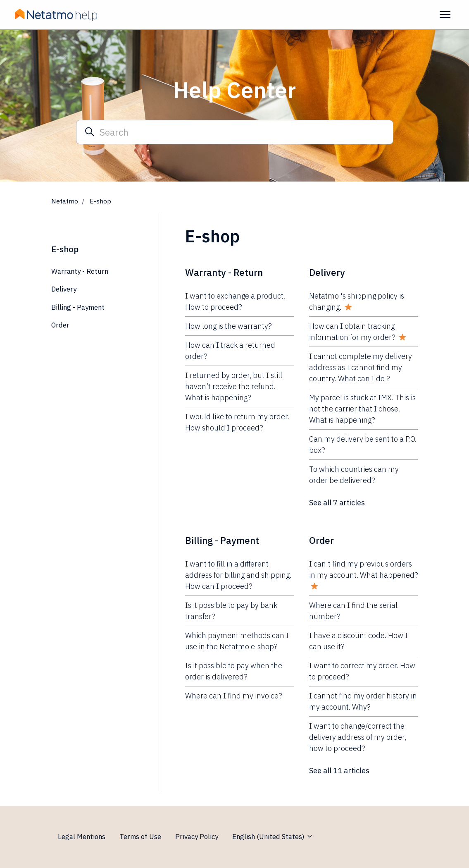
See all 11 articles (339, 771)
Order (321, 540)
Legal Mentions (82, 837)
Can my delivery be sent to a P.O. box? (363, 445)
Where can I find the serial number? (353, 611)
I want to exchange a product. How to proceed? (235, 301)
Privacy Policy (197, 837)
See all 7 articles (337, 503)
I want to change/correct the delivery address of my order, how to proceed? (358, 737)
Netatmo (65, 201)
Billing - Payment (222, 540)
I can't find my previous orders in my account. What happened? (364, 569)
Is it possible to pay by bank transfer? (231, 611)
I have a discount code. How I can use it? (358, 641)
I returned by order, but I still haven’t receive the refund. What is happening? (234, 386)
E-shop (65, 249)
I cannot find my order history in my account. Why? (363, 701)
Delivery (327, 272)
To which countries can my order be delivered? (354, 475)
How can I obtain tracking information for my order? (352, 332)
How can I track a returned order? (230, 351)
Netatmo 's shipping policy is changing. (357, 301)
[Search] (235, 132)
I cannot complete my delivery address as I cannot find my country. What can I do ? (361, 367)
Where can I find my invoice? (234, 696)
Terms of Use (140, 837)
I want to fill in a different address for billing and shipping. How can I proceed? (238, 575)
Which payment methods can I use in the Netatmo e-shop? (237, 641)
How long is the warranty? (229, 326)
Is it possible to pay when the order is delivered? (234, 671)
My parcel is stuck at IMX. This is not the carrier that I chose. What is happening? (362, 409)
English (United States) (273, 837)
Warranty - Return (224, 272)
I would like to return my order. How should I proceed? (237, 422)
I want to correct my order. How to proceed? (362, 671)
